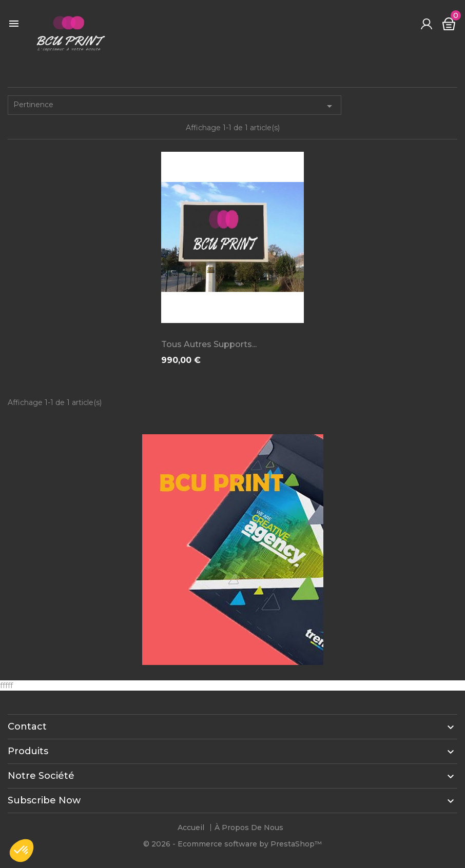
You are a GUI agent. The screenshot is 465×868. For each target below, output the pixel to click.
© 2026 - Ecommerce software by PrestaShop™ (232, 844)
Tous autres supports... (209, 344)
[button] (22, 851)
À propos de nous (249, 827)
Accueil (191, 827)
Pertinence (175, 106)
